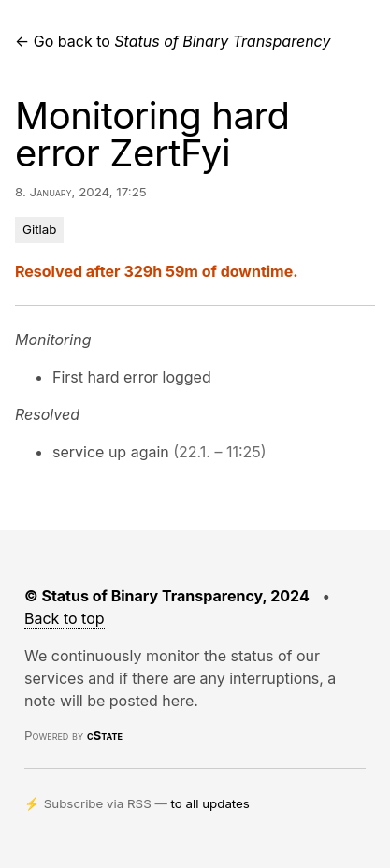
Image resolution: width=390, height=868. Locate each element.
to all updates (210, 803)
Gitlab (39, 229)
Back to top (65, 618)
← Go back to (173, 41)
